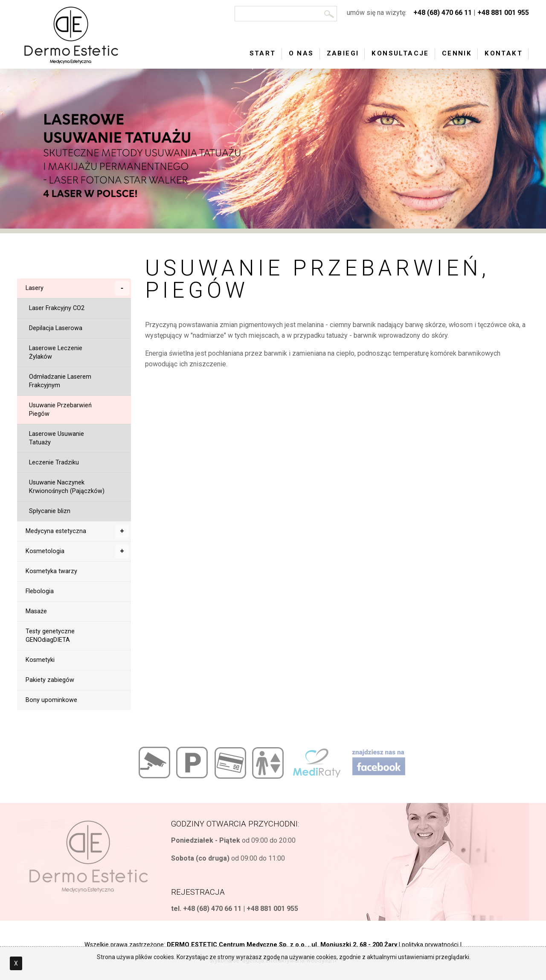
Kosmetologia (77, 551)
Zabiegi (343, 53)
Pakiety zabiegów (50, 680)
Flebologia (40, 591)
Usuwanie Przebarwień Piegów (60, 410)
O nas (301, 53)
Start (263, 53)
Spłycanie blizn (50, 511)
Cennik (457, 53)
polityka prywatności (430, 945)
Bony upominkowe (51, 700)
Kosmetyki (40, 660)
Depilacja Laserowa (56, 328)
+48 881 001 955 (503, 13)
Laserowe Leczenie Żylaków (56, 352)
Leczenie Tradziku (54, 462)
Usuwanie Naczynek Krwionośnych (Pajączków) (67, 487)
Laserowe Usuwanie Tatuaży (57, 438)
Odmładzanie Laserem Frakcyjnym (60, 381)
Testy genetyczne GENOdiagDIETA (50, 636)
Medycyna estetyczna (77, 531)
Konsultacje (400, 53)
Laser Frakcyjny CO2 (57, 308)
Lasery (77, 288)
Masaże (36, 611)
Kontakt (504, 53)
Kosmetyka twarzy (51, 571)
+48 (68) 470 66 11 (443, 13)
